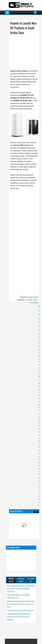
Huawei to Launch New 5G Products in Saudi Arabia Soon (23, 28)
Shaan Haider (33, 297)
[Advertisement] (25, 51)
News (36, 300)
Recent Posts (11, 580)
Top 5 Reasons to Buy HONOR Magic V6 (21, 610)
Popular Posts (21, 580)
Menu (7, 12)
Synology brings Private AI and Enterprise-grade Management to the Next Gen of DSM (21, 604)
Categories (31, 580)
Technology (34, 303)
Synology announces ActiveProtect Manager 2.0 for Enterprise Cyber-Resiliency (18, 617)
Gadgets (29, 300)
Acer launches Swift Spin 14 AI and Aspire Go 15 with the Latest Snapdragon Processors (21, 589)
